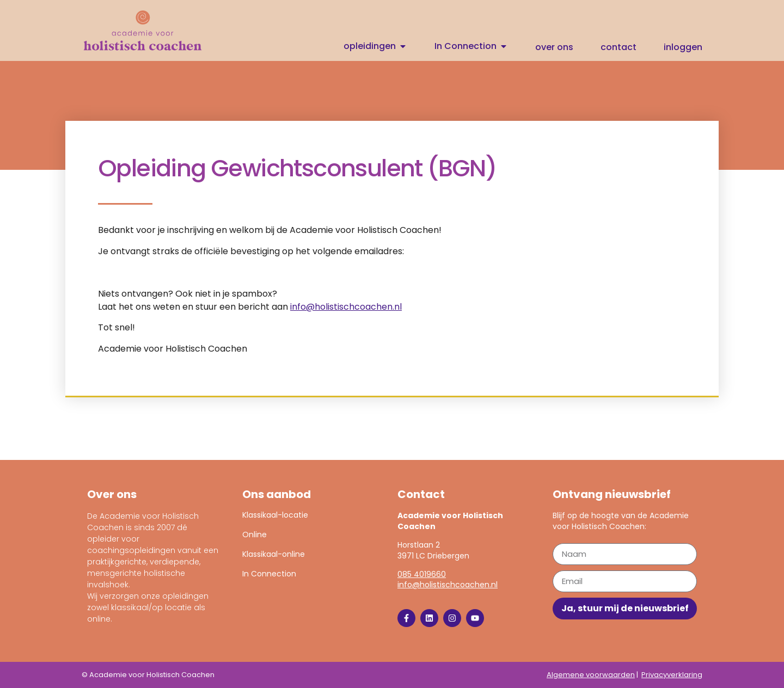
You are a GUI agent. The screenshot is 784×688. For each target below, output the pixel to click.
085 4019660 (422, 574)
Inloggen (683, 47)
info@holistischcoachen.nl (346, 307)
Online (255, 535)
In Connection (269, 574)
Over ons (554, 47)
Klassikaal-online (274, 554)
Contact (618, 47)
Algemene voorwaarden (591, 675)
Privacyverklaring (672, 675)
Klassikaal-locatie (275, 515)
